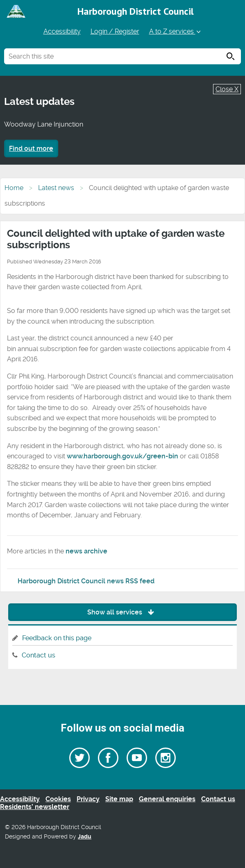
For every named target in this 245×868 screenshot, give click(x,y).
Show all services (123, 612)
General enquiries (167, 799)
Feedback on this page (57, 638)
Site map (119, 799)
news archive (86, 551)
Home (14, 188)
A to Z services (176, 31)
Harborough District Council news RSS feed (86, 581)
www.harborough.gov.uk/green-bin (122, 456)
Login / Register (115, 31)
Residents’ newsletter (35, 807)
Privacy (88, 799)
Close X (227, 89)
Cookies (58, 799)
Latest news (56, 188)
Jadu (85, 837)
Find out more (31, 148)
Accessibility (62, 31)
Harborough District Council (136, 11)
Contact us (39, 655)
